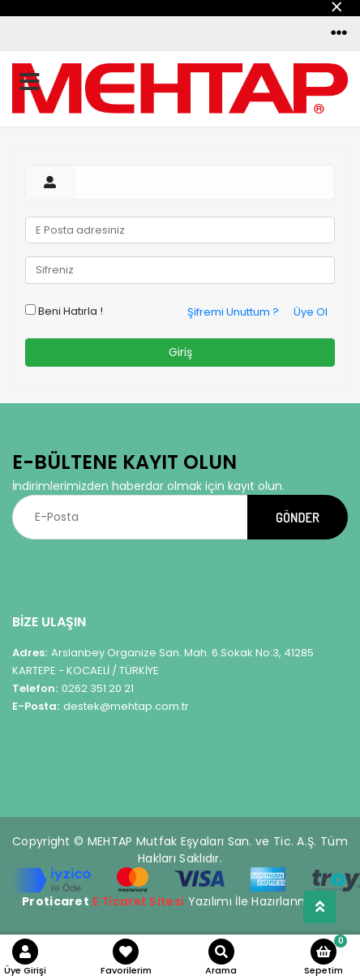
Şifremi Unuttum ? (233, 312)
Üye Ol (311, 312)
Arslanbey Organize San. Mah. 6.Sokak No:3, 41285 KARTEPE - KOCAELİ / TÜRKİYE (163, 662)
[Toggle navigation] (339, 33)
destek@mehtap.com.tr (101, 706)
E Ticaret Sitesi (138, 901)
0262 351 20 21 (73, 688)
